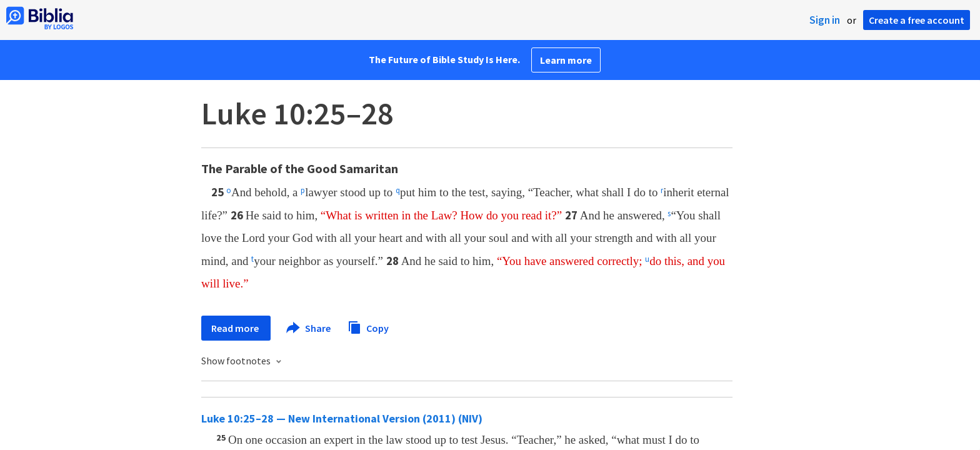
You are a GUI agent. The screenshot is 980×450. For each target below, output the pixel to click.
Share (309, 328)
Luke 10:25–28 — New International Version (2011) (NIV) (342, 418)
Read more (236, 328)
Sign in (825, 20)
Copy (368, 327)
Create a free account (917, 20)
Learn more (566, 60)
